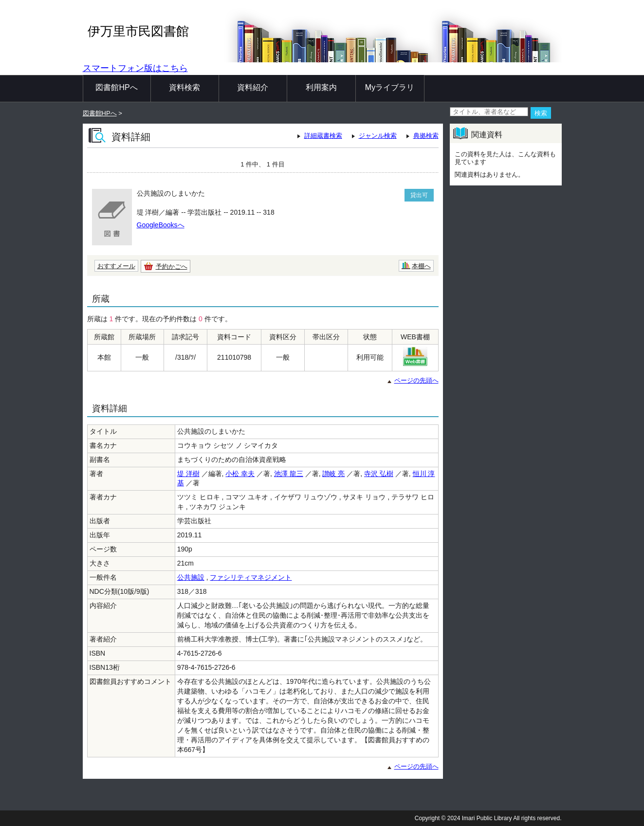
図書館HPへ (116, 87)
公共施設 (191, 577)
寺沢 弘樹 (379, 474)
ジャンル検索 (378, 136)
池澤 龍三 (289, 474)
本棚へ (421, 266)
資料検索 (184, 87)
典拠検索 (426, 136)
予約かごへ (172, 266)
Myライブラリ (390, 87)
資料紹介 (253, 87)
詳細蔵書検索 (323, 136)
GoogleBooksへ (161, 225)
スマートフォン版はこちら (135, 68)
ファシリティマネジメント (251, 577)
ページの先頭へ (416, 380)
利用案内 (321, 87)
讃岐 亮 (333, 474)
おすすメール (116, 266)
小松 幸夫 (240, 474)
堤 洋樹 (188, 474)
